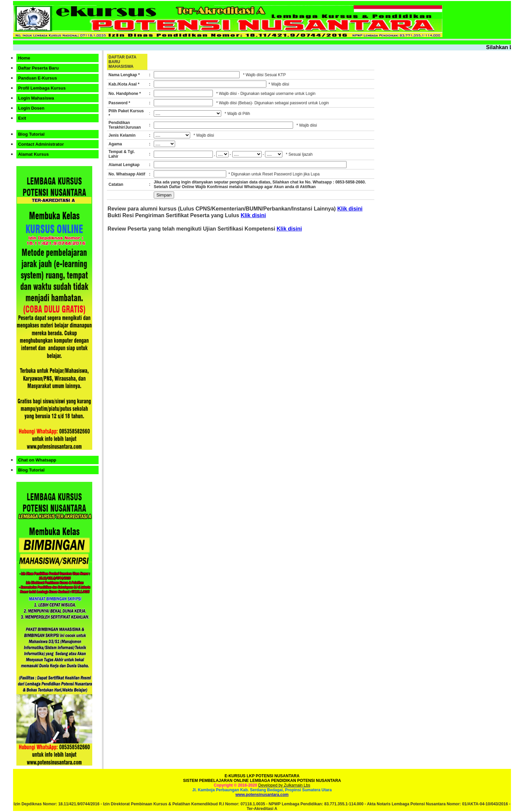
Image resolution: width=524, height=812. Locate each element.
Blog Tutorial (31, 134)
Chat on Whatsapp (37, 460)
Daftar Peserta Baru (38, 68)
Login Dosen (31, 108)
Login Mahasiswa (36, 98)
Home (24, 58)
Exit (22, 118)
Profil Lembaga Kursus (42, 88)
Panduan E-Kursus (37, 78)
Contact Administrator (41, 144)
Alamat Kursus (33, 154)
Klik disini (350, 209)
